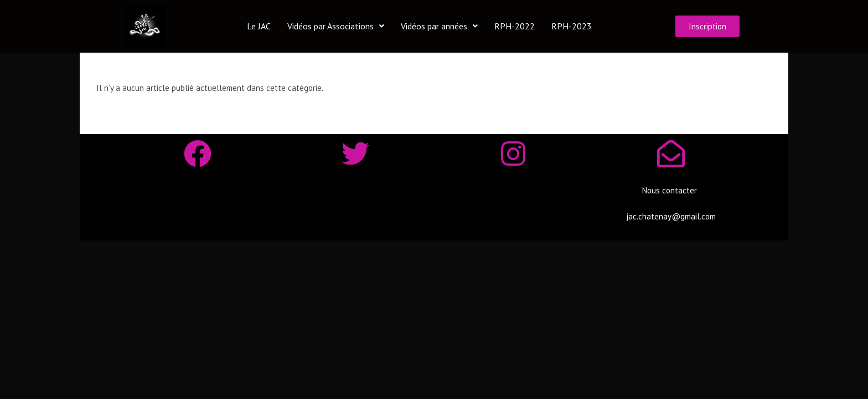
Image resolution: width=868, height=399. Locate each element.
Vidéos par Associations (336, 26)
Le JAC (259, 26)
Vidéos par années (439, 26)
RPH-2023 (572, 26)
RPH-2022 (515, 26)
